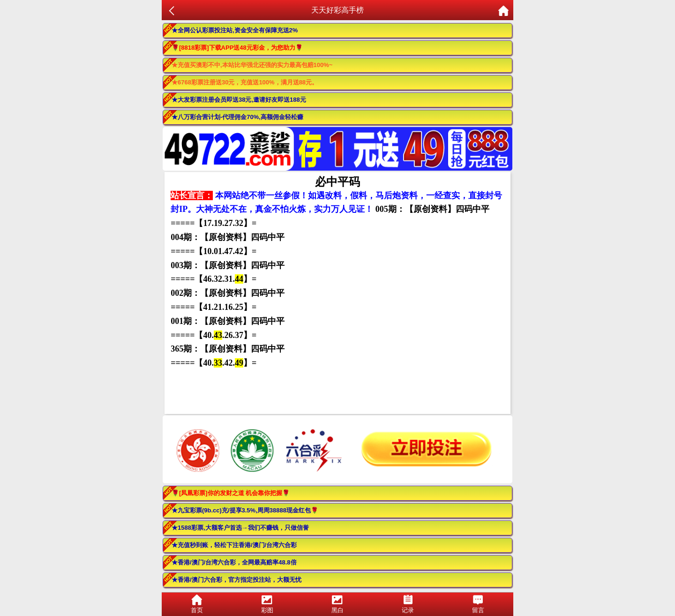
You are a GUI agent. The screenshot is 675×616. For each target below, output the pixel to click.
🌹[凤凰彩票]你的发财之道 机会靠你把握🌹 (231, 493)
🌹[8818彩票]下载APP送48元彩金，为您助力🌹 (237, 48)
